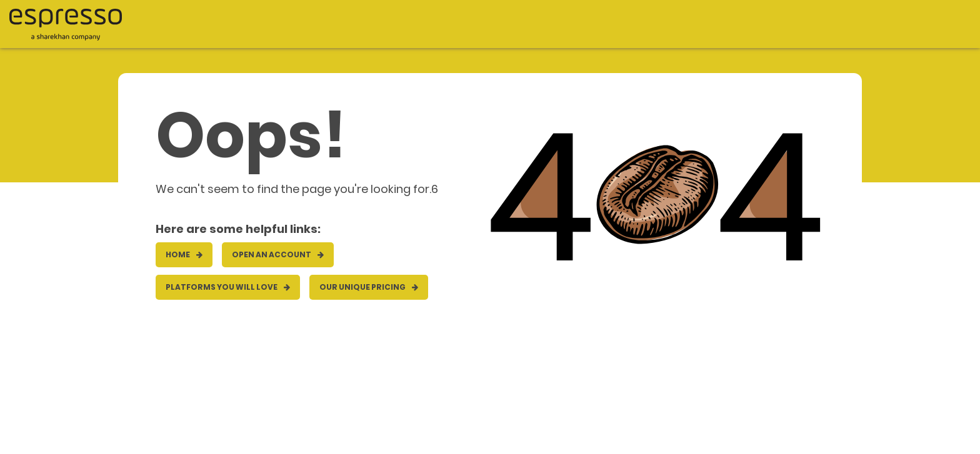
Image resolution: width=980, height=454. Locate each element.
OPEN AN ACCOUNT (278, 254)
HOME (184, 254)
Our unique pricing (369, 287)
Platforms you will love (228, 287)
